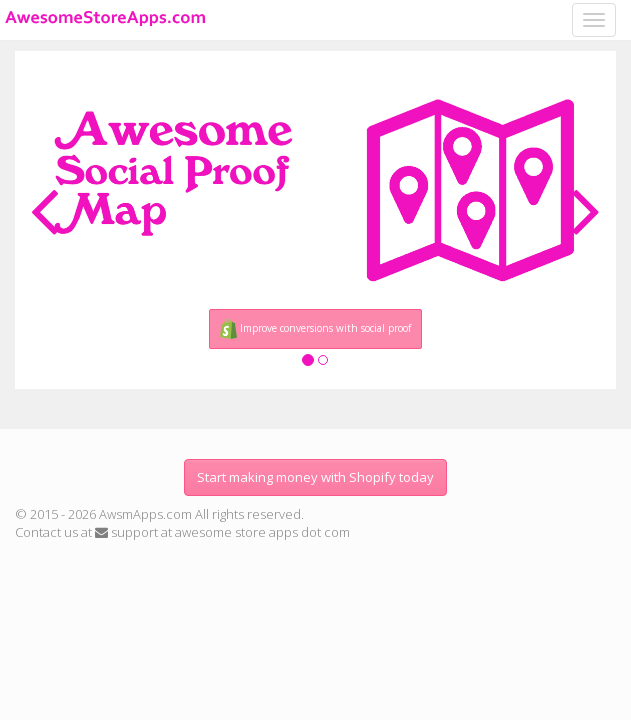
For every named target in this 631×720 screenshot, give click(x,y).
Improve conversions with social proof (316, 329)
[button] (44, 207)
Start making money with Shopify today (315, 477)
